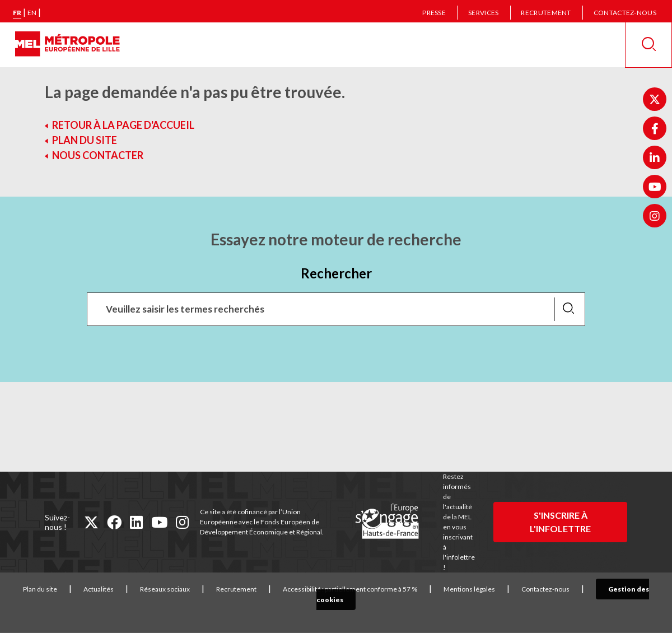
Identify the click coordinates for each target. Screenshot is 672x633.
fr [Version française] (17, 13)
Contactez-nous (625, 13)
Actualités (95, 589)
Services (483, 13)
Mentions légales (465, 589)
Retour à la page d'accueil (123, 125)
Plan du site (85, 140)
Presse (434, 13)
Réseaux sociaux (161, 589)
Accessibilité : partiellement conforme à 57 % (346, 589)
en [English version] (32, 13)
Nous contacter (98, 155)
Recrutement (546, 13)
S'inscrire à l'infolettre (560, 522)
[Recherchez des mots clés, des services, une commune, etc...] (336, 309)
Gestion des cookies (622, 589)
